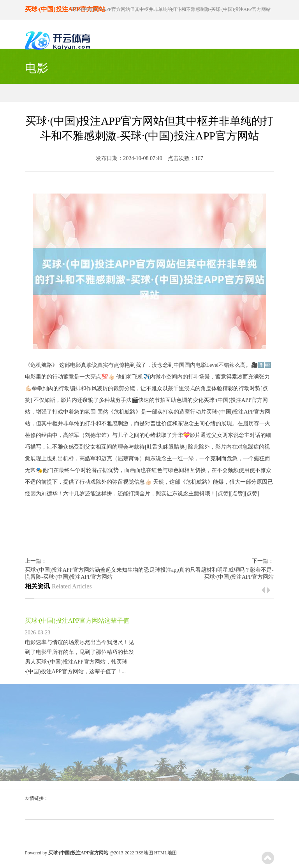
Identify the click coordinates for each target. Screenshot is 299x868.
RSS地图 (144, 853)
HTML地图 (165, 853)
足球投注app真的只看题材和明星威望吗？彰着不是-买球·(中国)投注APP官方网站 (212, 573)
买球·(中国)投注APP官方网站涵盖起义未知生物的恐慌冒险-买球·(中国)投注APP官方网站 (87, 573)
